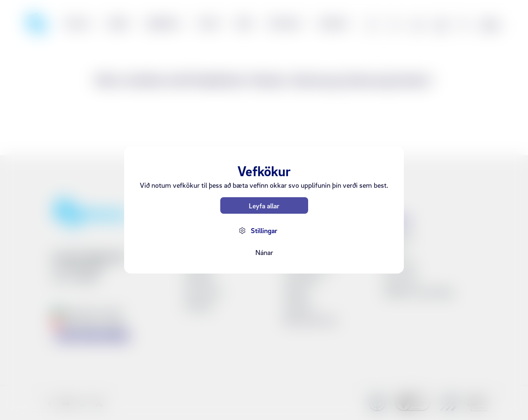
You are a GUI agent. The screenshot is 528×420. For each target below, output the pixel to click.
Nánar (264, 252)
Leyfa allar (264, 206)
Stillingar (264, 230)
